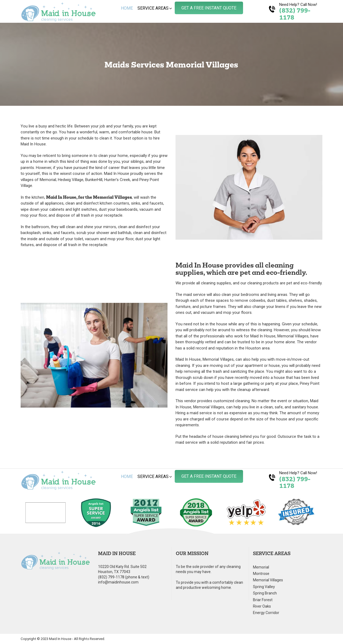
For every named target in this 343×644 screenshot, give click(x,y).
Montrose (261, 574)
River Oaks (262, 606)
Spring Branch (265, 593)
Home (127, 8)
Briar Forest (263, 600)
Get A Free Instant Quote (209, 8)
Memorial (261, 567)
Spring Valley (264, 587)
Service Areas (153, 8)
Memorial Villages (268, 580)
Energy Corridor (266, 613)
